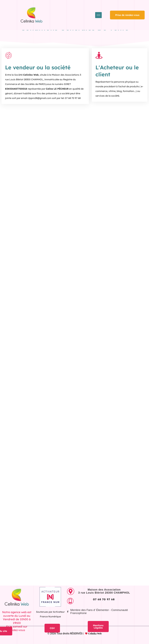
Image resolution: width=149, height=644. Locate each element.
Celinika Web (93, 634)
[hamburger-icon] (98, 15)
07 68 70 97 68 (104, 599)
